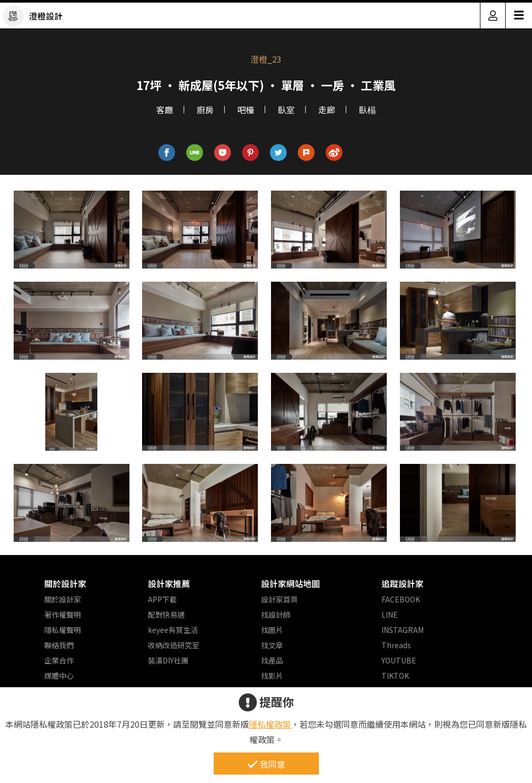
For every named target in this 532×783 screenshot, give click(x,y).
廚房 (205, 110)
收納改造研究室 (174, 645)
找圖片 (272, 630)
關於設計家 (65, 583)
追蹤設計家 (403, 583)
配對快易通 (166, 614)
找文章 (272, 645)
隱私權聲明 (63, 630)
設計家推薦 (169, 583)
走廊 (327, 110)
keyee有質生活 (173, 630)
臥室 (286, 110)
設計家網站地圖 (290, 583)
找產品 (272, 660)
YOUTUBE (399, 660)
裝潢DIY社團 (168, 660)
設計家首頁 (279, 599)
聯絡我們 (59, 645)
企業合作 (59, 660)
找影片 (272, 676)
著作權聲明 (63, 614)
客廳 (165, 110)
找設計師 (276, 614)
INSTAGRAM (403, 630)
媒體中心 (59, 676)
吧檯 (246, 110)
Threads (396, 645)
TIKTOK (395, 676)
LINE (390, 614)
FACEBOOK (401, 599)
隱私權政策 (270, 724)
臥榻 (367, 110)
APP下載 (162, 599)
